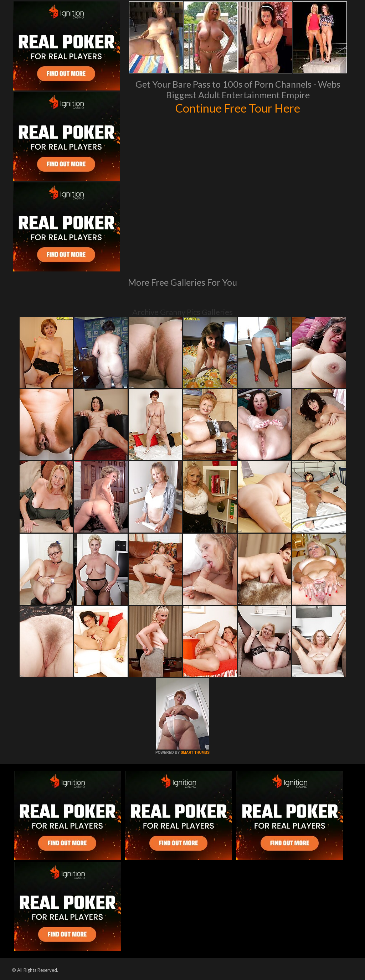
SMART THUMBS (195, 753)
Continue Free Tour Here (238, 108)
